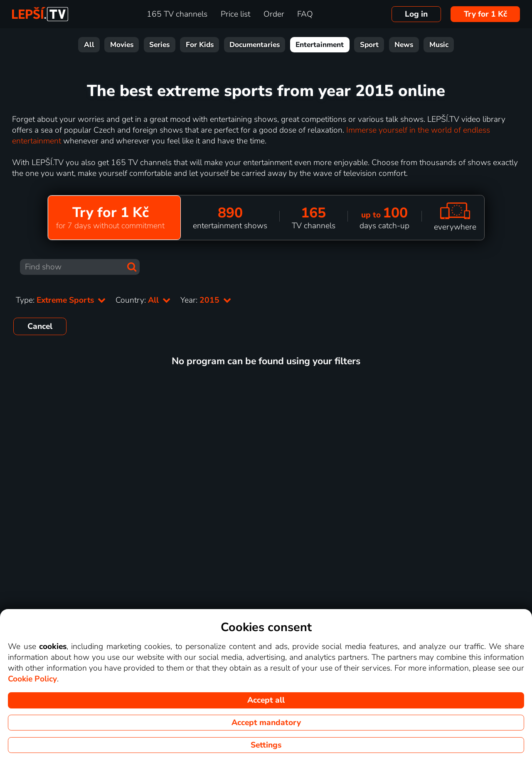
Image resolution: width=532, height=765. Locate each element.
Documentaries (255, 45)
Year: (206, 300)
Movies (122, 45)
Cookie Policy (32, 679)
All (89, 45)
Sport (369, 45)
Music (439, 45)
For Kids (200, 45)
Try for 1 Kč (485, 14)
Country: (143, 300)
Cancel (40, 326)
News (404, 45)
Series (159, 45)
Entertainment (320, 45)
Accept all (266, 700)
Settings (266, 745)
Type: (61, 300)
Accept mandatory (266, 723)
